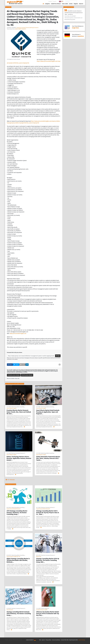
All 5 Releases (10, 480)
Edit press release (27, 375)
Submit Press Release (56, 4)
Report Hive (39, 557)
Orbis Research (10, 610)
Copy (58, 356)
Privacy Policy (48, 640)
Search (80, 2)
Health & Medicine (45, 608)
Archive (71, 4)
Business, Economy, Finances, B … (18, 453)
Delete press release (14, 375)
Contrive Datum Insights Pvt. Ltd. (13, 557)
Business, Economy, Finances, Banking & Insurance (28, 28)
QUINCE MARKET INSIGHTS (20, 29)
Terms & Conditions (56, 640)
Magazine (76, 4)
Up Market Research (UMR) (42, 610)
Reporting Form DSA (73, 640)
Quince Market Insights (11, 408)
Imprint (55, 1)
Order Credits (65, 4)
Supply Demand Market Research (14, 509)
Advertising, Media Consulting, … (18, 407)
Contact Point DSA (65, 640)
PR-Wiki (50, 1)
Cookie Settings (82, 640)
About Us (81, 4)
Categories (47, 4)
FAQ (40, 640)
